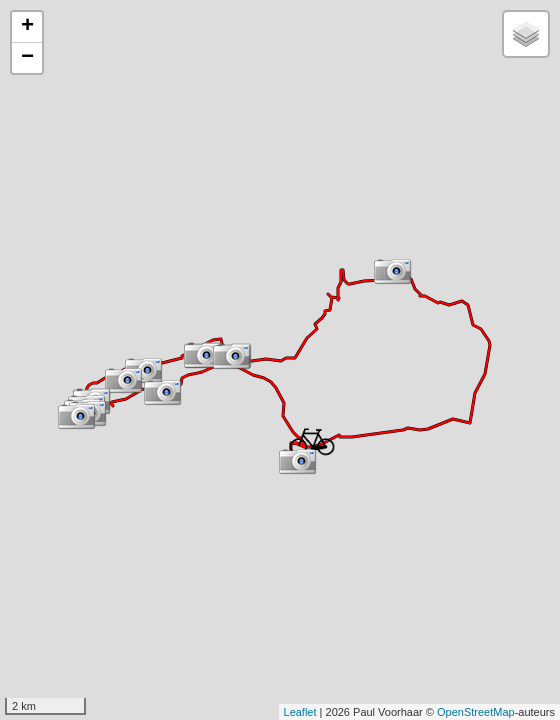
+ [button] (27, 27)
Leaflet (300, 712)
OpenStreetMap (476, 712)
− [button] (27, 58)
